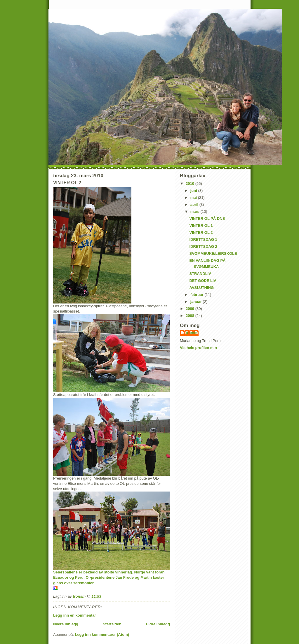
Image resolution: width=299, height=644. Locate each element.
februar (197, 295)
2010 (191, 184)
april (195, 205)
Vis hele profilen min (198, 348)
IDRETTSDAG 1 (203, 239)
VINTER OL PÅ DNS (207, 219)
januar (197, 302)
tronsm (192, 333)
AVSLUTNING (201, 288)
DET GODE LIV (203, 281)
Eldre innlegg (158, 624)
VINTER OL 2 (201, 232)
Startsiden (112, 624)
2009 (191, 309)
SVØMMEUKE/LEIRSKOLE (213, 253)
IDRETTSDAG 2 (203, 246)
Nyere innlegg (66, 624)
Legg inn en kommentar (75, 615)
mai (194, 198)
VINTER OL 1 (201, 226)
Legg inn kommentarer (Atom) (102, 635)
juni (194, 191)
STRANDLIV (200, 274)
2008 (191, 316)
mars (195, 212)
